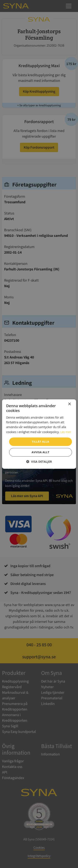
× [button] (69, 404)
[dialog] (39, 434)
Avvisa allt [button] (40, 452)
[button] (39, 462)
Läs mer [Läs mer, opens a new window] (66, 432)
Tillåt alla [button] (40, 442)
